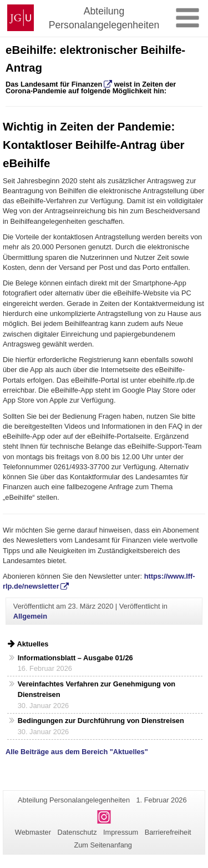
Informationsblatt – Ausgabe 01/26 (75, 658)
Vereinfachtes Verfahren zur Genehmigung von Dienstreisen (97, 689)
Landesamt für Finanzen (60, 84)
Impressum (121, 832)
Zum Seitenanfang (103, 845)
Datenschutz (77, 832)
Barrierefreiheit (168, 832)
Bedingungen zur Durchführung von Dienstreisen (101, 721)
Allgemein (30, 616)
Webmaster (33, 832)
